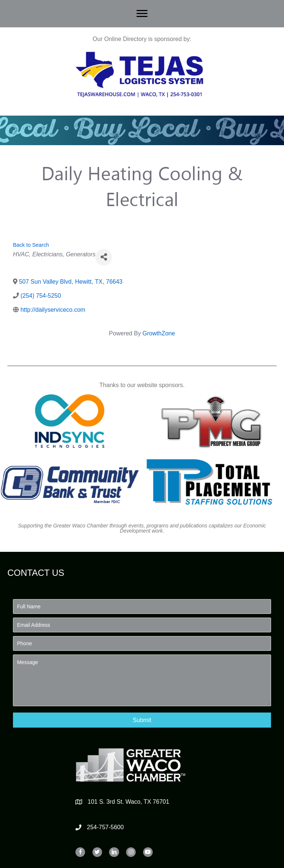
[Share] (104, 257)
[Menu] (142, 14)
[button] (142, 720)
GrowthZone (159, 333)
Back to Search (31, 245)
